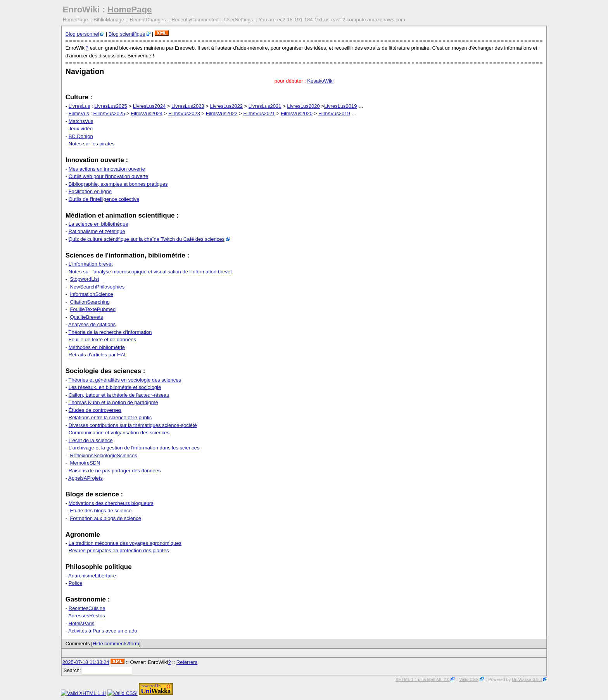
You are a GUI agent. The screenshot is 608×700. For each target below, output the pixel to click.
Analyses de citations (92, 324)
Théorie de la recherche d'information (110, 332)
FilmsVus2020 (297, 113)
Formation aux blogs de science (105, 518)
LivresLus (79, 106)
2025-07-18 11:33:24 (86, 662)
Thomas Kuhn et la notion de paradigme (113, 402)
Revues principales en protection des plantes (119, 550)
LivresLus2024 (149, 106)
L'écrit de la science (91, 440)
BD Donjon (81, 136)
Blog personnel (82, 34)
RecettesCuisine (87, 608)
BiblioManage (109, 20)
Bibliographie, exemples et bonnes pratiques (118, 184)
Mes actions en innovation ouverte (107, 169)
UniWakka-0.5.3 (527, 679)
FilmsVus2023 (184, 113)
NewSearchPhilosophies (97, 287)
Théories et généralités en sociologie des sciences (125, 380)
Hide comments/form (116, 644)
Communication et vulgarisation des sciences (119, 433)
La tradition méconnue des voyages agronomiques (125, 543)
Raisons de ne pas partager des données (115, 471)
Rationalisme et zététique (97, 231)
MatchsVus (81, 121)
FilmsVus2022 (222, 113)
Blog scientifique (127, 34)
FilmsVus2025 (109, 113)
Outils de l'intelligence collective (104, 199)
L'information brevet (91, 264)
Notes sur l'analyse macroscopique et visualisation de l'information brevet (150, 272)
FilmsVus (79, 113)
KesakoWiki (320, 81)
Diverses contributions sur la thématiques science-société (133, 425)
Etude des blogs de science (101, 511)
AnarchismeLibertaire (92, 576)
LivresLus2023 (188, 106)
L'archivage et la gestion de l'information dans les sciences (134, 448)
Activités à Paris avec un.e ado (103, 631)
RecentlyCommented (195, 20)
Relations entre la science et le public (110, 417)
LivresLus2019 (341, 106)
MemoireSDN (85, 463)
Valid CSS (469, 679)
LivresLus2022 (226, 106)
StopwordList (84, 279)
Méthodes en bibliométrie (97, 347)
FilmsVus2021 (259, 113)
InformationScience (91, 294)
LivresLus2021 (265, 106)
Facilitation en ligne (90, 191)
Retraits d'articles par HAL (98, 355)
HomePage (130, 10)
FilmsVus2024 (147, 113)
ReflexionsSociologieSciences (103, 455)
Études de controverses (95, 410)
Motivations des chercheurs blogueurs (111, 503)
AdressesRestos (87, 616)
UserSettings (238, 20)
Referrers (187, 662)
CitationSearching (90, 302)
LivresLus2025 (111, 106)
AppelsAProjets (85, 478)
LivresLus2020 (303, 106)
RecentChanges (148, 20)
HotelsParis (81, 623)
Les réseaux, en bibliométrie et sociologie (115, 387)
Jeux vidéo (81, 129)
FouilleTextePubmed (93, 309)
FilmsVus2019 (334, 113)
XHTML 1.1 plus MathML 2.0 (422, 679)
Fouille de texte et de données (102, 340)
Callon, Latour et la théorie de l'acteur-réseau (119, 395)
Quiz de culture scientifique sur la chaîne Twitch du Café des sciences (147, 239)
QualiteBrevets (86, 317)
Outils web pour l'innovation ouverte (109, 176)
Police (75, 583)
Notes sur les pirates (92, 144)
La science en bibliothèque (98, 224)
